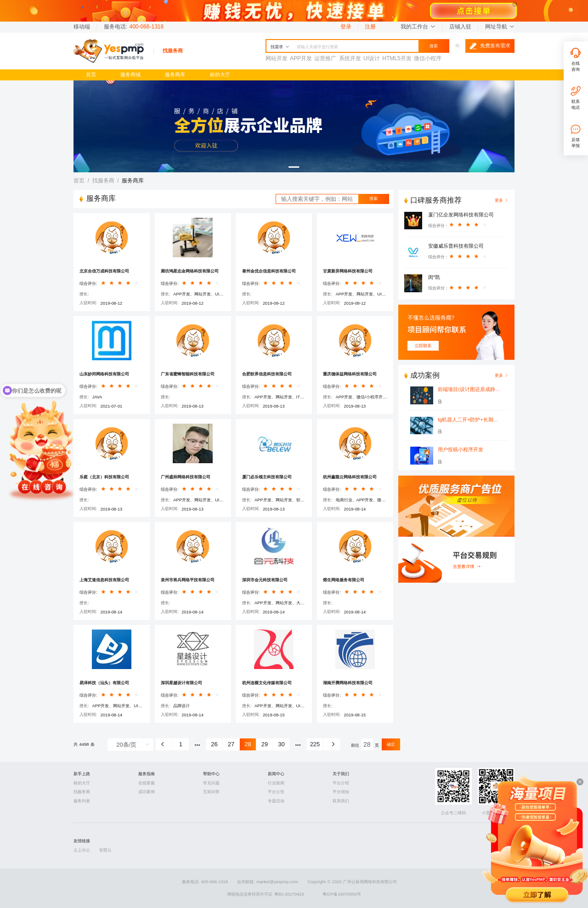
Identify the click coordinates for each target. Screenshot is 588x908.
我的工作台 (418, 27)
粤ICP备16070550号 (342, 894)
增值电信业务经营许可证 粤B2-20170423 (266, 894)
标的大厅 (220, 74)
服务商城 (130, 74)
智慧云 (105, 850)
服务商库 (175, 74)
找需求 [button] (280, 47)
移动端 (82, 27)
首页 (91, 74)
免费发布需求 (490, 46)
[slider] (121, 285)
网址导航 (500, 27)
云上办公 (82, 850)
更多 (502, 375)
